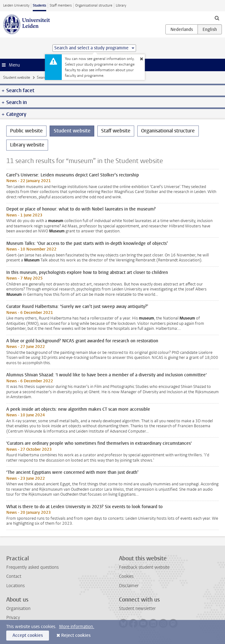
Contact (14, 576)
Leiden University (16, 5)
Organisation (18, 609)
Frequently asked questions (32, 567)
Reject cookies (76, 635)
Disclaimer (129, 586)
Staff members (61, 5)
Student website (17, 77)
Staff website (116, 131)
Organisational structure (94, 5)
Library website (27, 145)
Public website (26, 131)
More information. (77, 627)
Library (121, 5)
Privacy (13, 618)
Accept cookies (28, 635)
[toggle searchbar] (217, 18)
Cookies (126, 576)
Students (39, 5)
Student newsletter (137, 609)
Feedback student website (144, 567)
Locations (15, 586)
